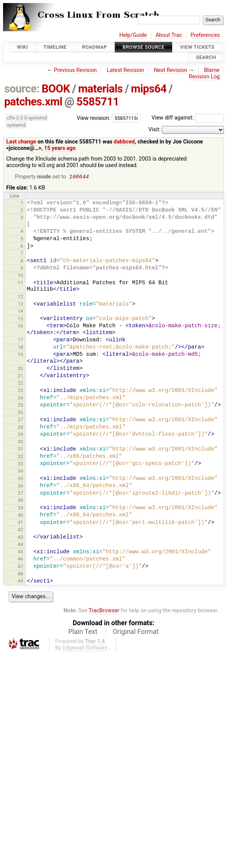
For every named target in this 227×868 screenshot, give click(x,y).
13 (20, 305)
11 (20, 283)
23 (20, 391)
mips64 (149, 89)
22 (20, 384)
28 (20, 428)
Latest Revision (125, 70)
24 (20, 399)
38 (20, 501)
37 (20, 494)
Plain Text (83, 632)
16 (20, 327)
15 (20, 319)
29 (20, 435)
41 (20, 523)
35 (20, 479)
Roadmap (95, 47)
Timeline (55, 47)
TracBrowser (104, 611)
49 (20, 582)
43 (20, 538)
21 (20, 377)
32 (20, 457)
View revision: (94, 118)
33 (20, 464)
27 (20, 420)
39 (20, 509)
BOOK (56, 89)
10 (20, 276)
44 (20, 545)
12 (20, 297)
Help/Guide (133, 35)
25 (20, 406)
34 (20, 472)
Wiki (22, 47)
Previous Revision (75, 70)
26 (20, 413)
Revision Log (205, 77)
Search (206, 58)
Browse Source (144, 47)
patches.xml (33, 102)
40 (20, 516)
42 (20, 530)
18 (20, 348)
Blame (212, 70)
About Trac (169, 35)
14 (20, 312)
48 (20, 574)
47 (20, 567)
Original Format (136, 632)
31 (20, 450)
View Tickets (197, 47)
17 (20, 340)
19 (20, 355)
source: (22, 89)
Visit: (155, 130)
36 (20, 487)
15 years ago (60, 148)
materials (100, 89)
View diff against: (188, 118)
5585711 (98, 102)
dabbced (124, 142)
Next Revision (170, 70)
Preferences (205, 35)
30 (20, 442)
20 (20, 369)
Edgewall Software (85, 649)
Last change (21, 142)
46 (20, 560)
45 (20, 552)
